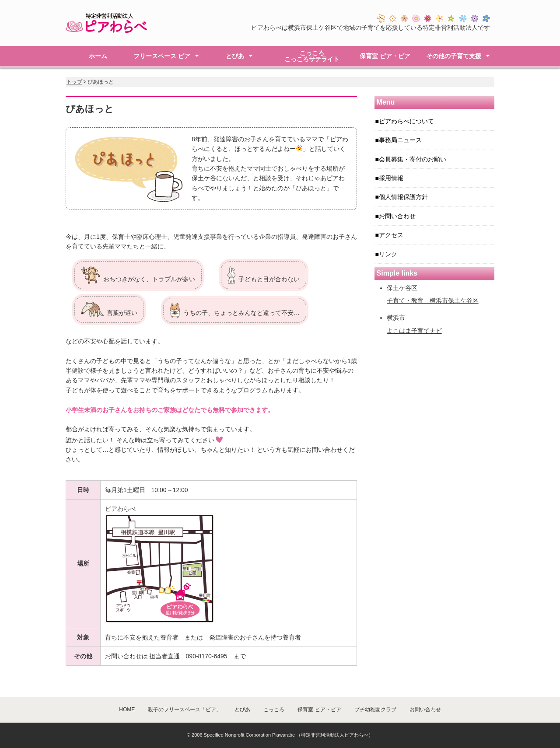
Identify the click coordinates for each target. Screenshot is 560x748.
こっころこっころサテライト (312, 56)
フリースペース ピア (162, 56)
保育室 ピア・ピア (385, 56)
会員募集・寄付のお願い (413, 159)
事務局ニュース (400, 140)
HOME (127, 710)
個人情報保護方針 (403, 197)
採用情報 (391, 178)
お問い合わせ (397, 216)
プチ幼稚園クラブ (375, 710)
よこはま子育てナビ (414, 331)
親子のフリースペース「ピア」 (185, 710)
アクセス (391, 235)
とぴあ (235, 56)
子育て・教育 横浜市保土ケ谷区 (433, 301)
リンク (388, 254)
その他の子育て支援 (454, 56)
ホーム (98, 56)
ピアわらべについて (406, 121)
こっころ (274, 710)
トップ (74, 82)
